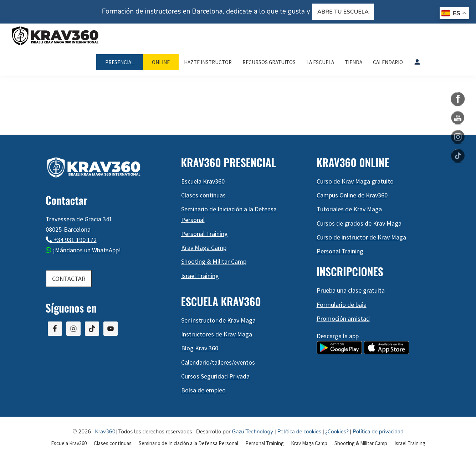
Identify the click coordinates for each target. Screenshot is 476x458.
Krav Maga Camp (204, 248)
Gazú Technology (253, 432)
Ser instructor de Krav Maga (218, 320)
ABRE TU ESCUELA (343, 12)
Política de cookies (299, 432)
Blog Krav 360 (200, 348)
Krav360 (105, 432)
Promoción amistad (343, 318)
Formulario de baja (342, 305)
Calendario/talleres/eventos (218, 362)
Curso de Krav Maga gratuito (355, 181)
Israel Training (200, 276)
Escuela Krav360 (203, 181)
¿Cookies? (337, 432)
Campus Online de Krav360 (352, 195)
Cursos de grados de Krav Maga (359, 223)
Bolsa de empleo (203, 390)
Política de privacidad (378, 432)
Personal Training (204, 234)
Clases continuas (203, 195)
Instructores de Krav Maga (217, 334)
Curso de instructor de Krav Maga (361, 237)
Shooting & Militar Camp (214, 261)
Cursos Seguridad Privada (215, 376)
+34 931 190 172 (74, 240)
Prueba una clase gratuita (351, 290)
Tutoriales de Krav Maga (349, 209)
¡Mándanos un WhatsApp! (87, 250)
